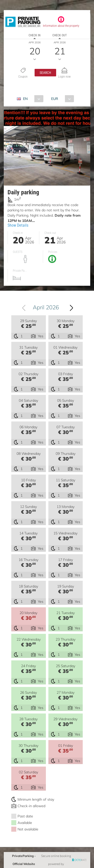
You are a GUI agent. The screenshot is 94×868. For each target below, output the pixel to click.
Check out (60, 35)
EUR (55, 99)
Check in (34, 35)
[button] (45, 73)
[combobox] (32, 99)
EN (25, 99)
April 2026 (46, 307)
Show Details (18, 225)
